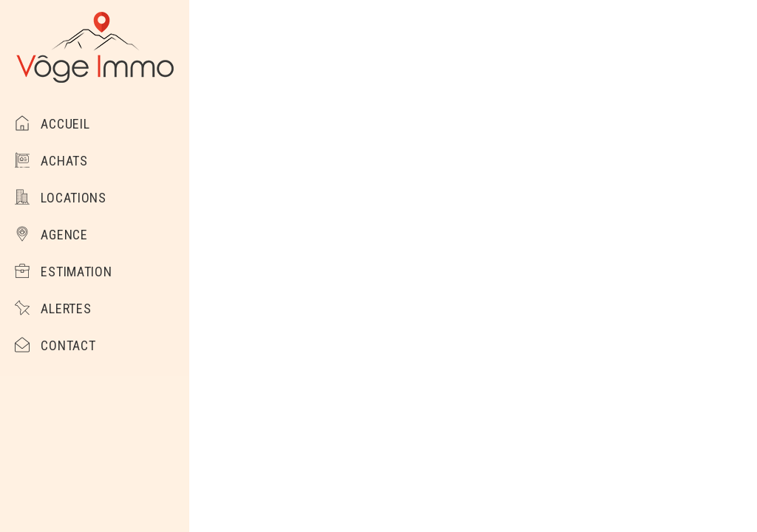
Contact (55, 345)
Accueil (52, 124)
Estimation (63, 272)
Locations (61, 198)
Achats (51, 161)
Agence (51, 235)
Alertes (53, 308)
